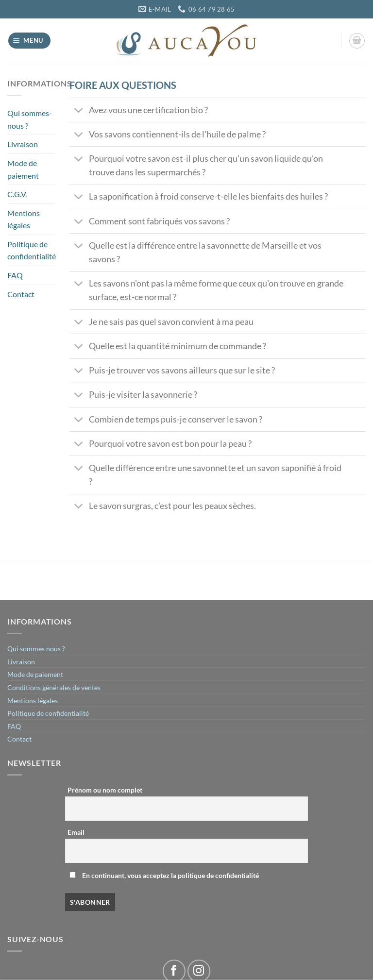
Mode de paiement (23, 169)
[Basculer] (79, 111)
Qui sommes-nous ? (30, 119)
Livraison (23, 144)
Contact (21, 294)
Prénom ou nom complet (105, 790)
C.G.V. (17, 194)
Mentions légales (24, 219)
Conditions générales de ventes (54, 687)
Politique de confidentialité (32, 250)
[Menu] (30, 41)
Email (76, 832)
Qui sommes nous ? (36, 649)
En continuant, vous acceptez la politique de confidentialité (164, 875)
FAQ (15, 275)
